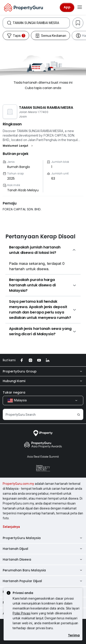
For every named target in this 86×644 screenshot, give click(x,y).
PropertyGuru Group (43, 371)
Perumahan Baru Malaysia (43, 570)
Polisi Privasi (22, 613)
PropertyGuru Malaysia (43, 538)
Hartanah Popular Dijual (43, 581)
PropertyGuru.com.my (18, 484)
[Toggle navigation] (80, 7)
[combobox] (41, 23)
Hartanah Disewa (43, 559)
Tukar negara (14, 392)
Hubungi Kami (43, 381)
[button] (18, 146)
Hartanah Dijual (43, 549)
